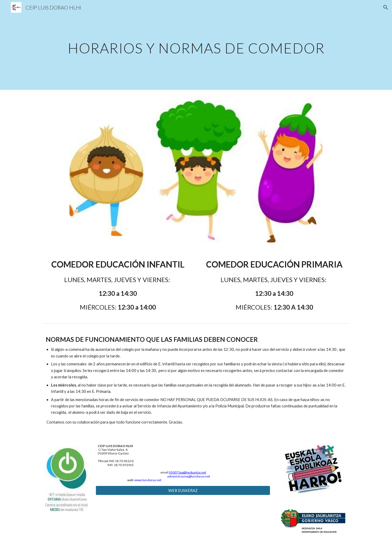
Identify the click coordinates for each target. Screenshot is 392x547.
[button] (386, 7)
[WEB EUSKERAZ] (183, 490)
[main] (196, 45)
